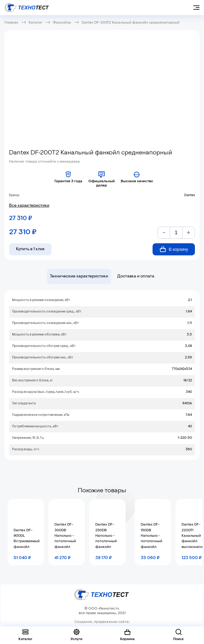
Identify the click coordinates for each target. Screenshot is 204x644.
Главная (11, 23)
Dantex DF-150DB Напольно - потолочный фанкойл (151, 536)
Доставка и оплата (136, 277)
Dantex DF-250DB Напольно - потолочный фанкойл (106, 536)
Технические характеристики (79, 277)
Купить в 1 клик (30, 249)
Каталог (36, 23)
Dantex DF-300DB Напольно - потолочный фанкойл (65, 536)
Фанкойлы (62, 23)
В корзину (174, 249)
